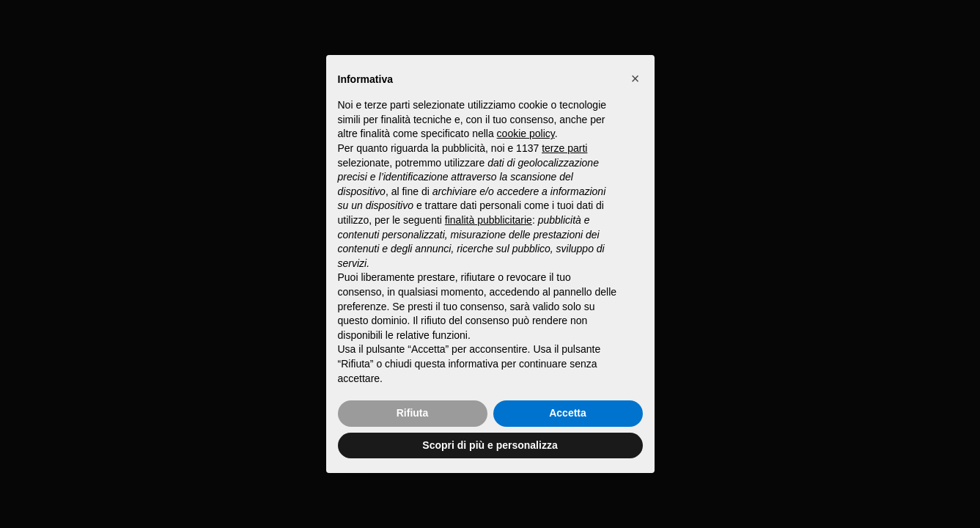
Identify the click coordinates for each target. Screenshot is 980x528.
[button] (635, 78)
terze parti (564, 148)
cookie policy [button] (526, 133)
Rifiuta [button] (413, 413)
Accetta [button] (568, 413)
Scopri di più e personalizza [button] (490, 445)
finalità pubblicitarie (489, 220)
